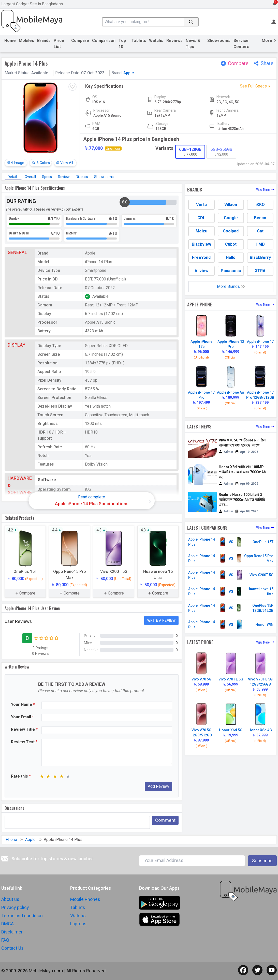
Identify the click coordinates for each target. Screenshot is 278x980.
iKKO (260, 205)
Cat (260, 231)
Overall (30, 177)
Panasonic (231, 271)
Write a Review (161, 620)
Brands (44, 41)
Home (10, 41)
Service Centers (241, 44)
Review (64, 177)
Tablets (139, 41)
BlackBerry (260, 257)
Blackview (201, 244)
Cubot (231, 244)
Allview (201, 271)
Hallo (231, 257)
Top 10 (122, 44)
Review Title (24, 729)
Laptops (78, 924)
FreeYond (201, 257)
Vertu (201, 205)
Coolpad (231, 231)
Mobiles (26, 41)
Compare (80, 41)
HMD (260, 244)
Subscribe (262, 861)
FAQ (5, 940)
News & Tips (193, 44)
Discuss (82, 177)
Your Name (23, 704)
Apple (129, 73)
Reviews (174, 41)
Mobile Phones (85, 899)
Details (13, 177)
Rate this (21, 776)
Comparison (104, 41)
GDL (201, 218)
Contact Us (12, 948)
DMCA (8, 924)
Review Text (24, 742)
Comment (165, 820)
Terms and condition (22, 916)
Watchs (156, 41)
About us (10, 899)
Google (231, 218)
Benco (260, 218)
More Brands (231, 286)
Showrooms (219, 41)
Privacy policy (15, 907)
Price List (59, 44)
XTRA (260, 271)
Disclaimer (12, 932)
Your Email (22, 717)
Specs (47, 177)
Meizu (201, 231)
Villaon (231, 205)
